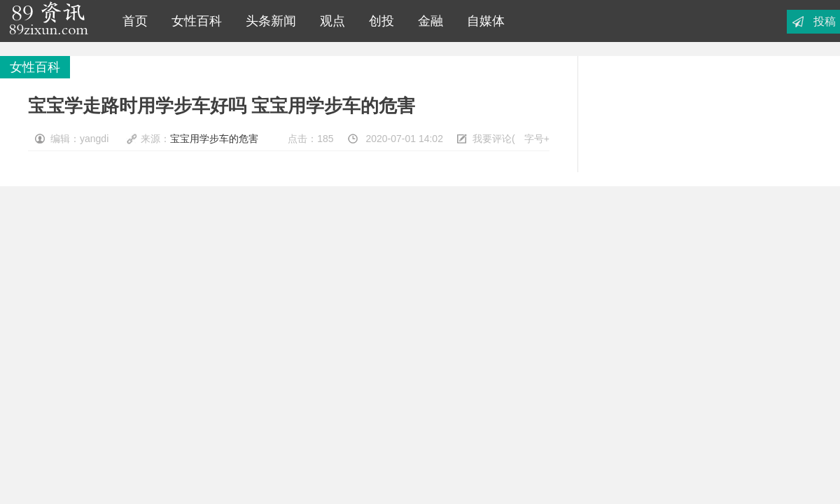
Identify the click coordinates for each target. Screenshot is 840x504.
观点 (329, 21)
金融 (427, 21)
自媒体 (482, 21)
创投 (378, 21)
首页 (132, 21)
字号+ (537, 139)
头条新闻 (267, 21)
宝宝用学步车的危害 (214, 139)
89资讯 (48, 21)
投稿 (825, 21)
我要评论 (492, 139)
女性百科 (193, 21)
